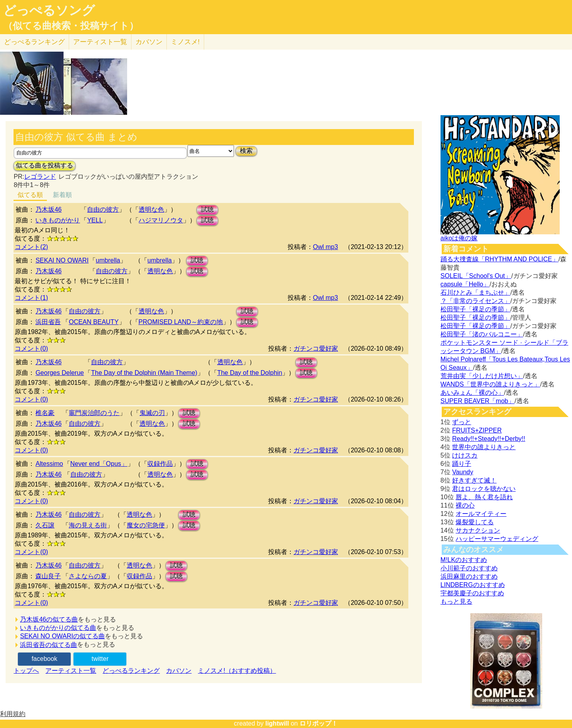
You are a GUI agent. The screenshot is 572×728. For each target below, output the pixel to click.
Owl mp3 (326, 247)
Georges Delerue (60, 373)
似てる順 (30, 195)
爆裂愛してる (475, 522)
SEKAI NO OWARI (62, 260)
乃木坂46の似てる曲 (49, 619)
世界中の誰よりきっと (484, 447)
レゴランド (40, 177)
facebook (44, 659)
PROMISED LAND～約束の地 (181, 322)
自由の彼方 (103, 210)
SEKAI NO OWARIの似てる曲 (62, 636)
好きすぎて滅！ (474, 480)
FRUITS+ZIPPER (477, 430)
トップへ (26, 671)
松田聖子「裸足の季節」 (475, 309)
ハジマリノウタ (161, 220)
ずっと (462, 422)
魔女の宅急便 (146, 525)
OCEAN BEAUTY (94, 322)
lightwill (277, 723)
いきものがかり (58, 220)
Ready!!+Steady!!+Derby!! (489, 439)
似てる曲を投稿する (44, 165)
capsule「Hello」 (465, 284)
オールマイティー (481, 514)
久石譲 (45, 525)
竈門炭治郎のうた (94, 413)
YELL (95, 220)
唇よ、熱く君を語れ (484, 497)
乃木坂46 (48, 210)
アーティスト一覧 (71, 671)
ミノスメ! (185, 42)
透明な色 (151, 210)
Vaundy (463, 472)
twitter (100, 659)
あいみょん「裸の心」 (472, 393)
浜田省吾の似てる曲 (48, 645)
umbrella (108, 260)
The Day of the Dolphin (250, 373)
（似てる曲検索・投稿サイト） (71, 26)
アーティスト (100, 42)
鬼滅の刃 (152, 413)
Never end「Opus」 (99, 464)
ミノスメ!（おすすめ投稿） (237, 671)
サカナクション (478, 530)
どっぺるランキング (131, 671)
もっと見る (456, 602)
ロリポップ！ (319, 723)
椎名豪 (45, 413)
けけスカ (465, 455)
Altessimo (49, 464)
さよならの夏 (88, 576)
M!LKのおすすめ (464, 560)
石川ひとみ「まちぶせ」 (475, 293)
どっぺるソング (49, 10)
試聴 (207, 210)
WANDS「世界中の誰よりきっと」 (490, 384)
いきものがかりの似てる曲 (58, 628)
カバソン (149, 42)
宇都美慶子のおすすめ (472, 593)
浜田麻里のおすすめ (469, 576)
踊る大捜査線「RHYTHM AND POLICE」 (500, 259)
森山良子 (48, 576)
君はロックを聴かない (484, 489)
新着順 (62, 195)
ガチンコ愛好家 (316, 349)
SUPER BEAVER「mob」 (477, 401)
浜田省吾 (48, 322)
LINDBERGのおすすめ (473, 585)
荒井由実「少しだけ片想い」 (482, 376)
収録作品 (160, 464)
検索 (246, 151)
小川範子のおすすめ (469, 568)
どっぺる (34, 42)
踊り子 (462, 464)
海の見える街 (88, 525)
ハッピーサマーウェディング (497, 539)
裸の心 (465, 505)
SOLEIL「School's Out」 (476, 276)
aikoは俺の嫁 (459, 238)
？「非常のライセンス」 (475, 301)
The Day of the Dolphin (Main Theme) (144, 373)
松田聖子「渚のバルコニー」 (482, 334)
